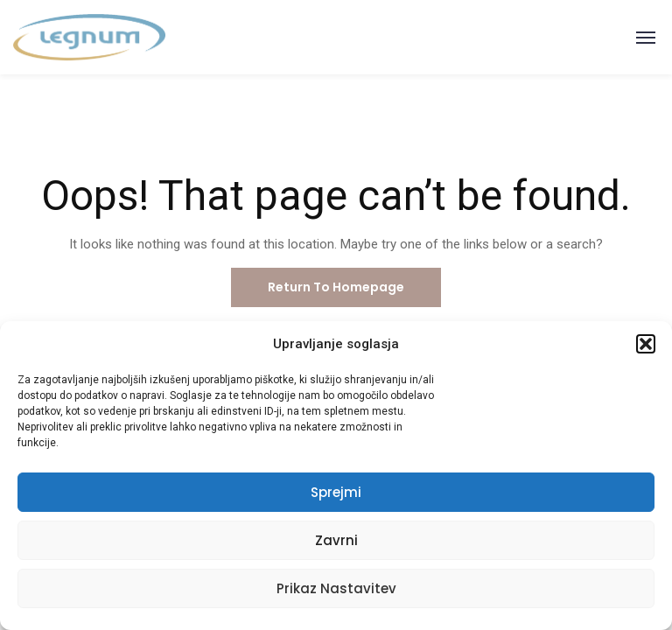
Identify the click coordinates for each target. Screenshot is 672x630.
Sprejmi (336, 492)
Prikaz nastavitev (336, 588)
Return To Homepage (336, 287)
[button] (646, 344)
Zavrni (336, 540)
